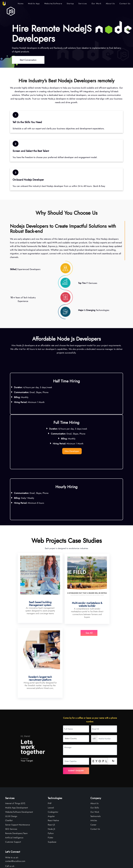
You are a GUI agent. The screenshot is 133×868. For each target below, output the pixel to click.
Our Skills (95, 745)
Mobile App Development (16, 745)
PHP (50, 740)
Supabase (52, 779)
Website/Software (53, 4)
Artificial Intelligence (14, 775)
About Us (110, 4)
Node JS (51, 766)
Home (21, 4)
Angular (51, 753)
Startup (70, 4)
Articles (94, 757)
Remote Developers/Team (16, 770)
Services (83, 4)
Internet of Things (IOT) (15, 740)
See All (67, 632)
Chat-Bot (9, 757)
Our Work (96, 4)
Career (93, 762)
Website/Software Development (19, 749)
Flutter (50, 775)
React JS (51, 762)
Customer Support (13, 779)
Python (51, 770)
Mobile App (34, 4)
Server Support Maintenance (18, 762)
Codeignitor (53, 749)
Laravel (51, 745)
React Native (53, 757)
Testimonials (95, 753)
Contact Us (125, 4)
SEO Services (11, 766)
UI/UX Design (11, 753)
